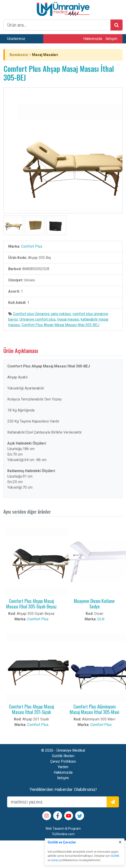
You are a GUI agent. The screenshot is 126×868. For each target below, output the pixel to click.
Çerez (55, 860)
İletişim (111, 39)
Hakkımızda (93, 39)
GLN (101, 619)
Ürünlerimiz (16, 39)
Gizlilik (115, 856)
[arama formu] (57, 25)
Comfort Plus (32, 246)
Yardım (63, 767)
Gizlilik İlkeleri (63, 756)
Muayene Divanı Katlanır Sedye (94, 604)
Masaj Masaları (45, 55)
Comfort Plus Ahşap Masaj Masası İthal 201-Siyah (31, 709)
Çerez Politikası (63, 761)
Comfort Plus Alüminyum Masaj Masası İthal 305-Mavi (94, 709)
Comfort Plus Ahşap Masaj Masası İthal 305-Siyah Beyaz (31, 604)
